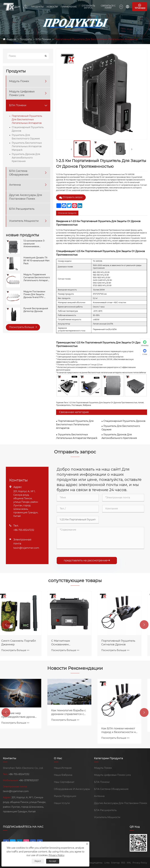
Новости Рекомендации (75, 668)
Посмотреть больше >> (21, 650)
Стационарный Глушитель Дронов (28, 129)
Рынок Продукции (65, 796)
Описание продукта (67, 213)
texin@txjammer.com (26, 548)
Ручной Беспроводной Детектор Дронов (36, 310)
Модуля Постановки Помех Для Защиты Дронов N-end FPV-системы (34, 295)
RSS (123, 863)
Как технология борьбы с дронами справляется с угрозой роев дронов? (74, 712)
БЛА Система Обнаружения (19, 173)
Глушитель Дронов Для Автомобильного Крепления (26, 158)
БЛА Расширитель (22, 209)
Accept (53, 861)
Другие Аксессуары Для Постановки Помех (26, 197)
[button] (6, 625)
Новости (52, 7)
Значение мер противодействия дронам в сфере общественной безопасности (25, 715)
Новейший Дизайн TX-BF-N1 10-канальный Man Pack (36, 260)
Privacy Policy (140, 863)
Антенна (15, 185)
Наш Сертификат (64, 782)
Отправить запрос (71, 197)
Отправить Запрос (88, 7)
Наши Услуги (62, 803)
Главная (11, 39)
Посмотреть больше (23, 327)
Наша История (63, 768)
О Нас (25, 7)
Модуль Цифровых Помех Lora (22, 93)
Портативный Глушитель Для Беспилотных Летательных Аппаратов (96, 39)
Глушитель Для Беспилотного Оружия (26, 137)
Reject (38, 861)
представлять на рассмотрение (87, 560)
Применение (69, 7)
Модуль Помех (19, 81)
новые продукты (22, 235)
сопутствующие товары (75, 581)
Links (107, 863)
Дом (17, 7)
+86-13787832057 (29, 780)
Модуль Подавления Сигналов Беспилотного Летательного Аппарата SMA (37, 278)
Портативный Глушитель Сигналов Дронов (124, 643)
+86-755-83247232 (24, 530)
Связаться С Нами (108, 7)
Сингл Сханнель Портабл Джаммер (24, 643)
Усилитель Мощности (24, 221)
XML (129, 863)
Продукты (37, 7)
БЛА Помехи (43, 39)
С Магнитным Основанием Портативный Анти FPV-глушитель (74, 643)
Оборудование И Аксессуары (72, 789)
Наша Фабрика (63, 775)
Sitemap (115, 863)
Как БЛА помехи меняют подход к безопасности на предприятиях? (125, 730)
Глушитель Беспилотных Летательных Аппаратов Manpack (27, 146)
